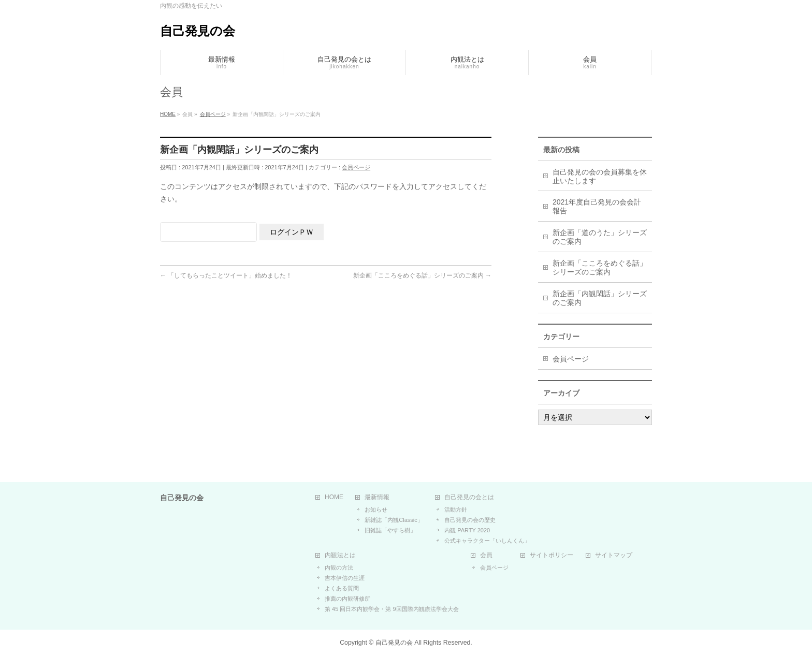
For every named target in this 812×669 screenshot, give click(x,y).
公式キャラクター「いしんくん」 (487, 541)
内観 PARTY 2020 (467, 530)
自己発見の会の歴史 (470, 520)
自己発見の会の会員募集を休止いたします (600, 176)
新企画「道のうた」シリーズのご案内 (600, 237)
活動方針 (456, 510)
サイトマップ (614, 555)
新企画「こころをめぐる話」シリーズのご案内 (422, 275)
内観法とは (340, 555)
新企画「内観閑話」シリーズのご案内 (600, 298)
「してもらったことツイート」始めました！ (226, 275)
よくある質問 (342, 588)
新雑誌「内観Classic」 (394, 520)
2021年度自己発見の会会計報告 (597, 206)
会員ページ (356, 167)
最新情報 (377, 497)
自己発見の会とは (469, 497)
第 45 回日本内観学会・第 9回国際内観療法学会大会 (392, 609)
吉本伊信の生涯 (345, 578)
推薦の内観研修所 (347, 599)
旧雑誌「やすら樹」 (390, 530)
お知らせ (376, 510)
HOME (334, 497)
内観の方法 (339, 568)
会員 (486, 555)
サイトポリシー (552, 555)
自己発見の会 (198, 31)
